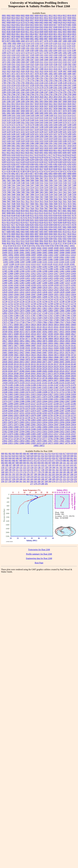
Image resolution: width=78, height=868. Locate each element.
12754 (16, 304)
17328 (56, 315)
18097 (22, 327)
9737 (60, 243)
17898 (56, 322)
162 (57, 470)
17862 (45, 322)
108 (14, 465)
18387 (39, 332)
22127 (33, 404)
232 (68, 477)
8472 (65, 229)
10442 (39, 248)
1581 (9, 69)
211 (3, 477)
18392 (45, 332)
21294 (28, 385)
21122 (33, 383)
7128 (9, 183)
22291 (33, 408)
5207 (60, 127)
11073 (11, 260)
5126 (46, 118)
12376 (28, 269)
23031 (45, 425)
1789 (4, 83)
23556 (11, 436)
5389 (41, 143)
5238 (51, 132)
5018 (37, 104)
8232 (46, 222)
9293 (37, 239)
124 (71, 465)
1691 (13, 76)
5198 (41, 127)
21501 (28, 390)
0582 (4, 29)
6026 (27, 153)
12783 (45, 306)
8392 (41, 227)
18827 (5, 341)
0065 (69, 20)
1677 (32, 74)
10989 (68, 253)
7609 (13, 201)
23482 (16, 434)
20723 (39, 378)
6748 (23, 171)
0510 (18, 27)
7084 (13, 180)
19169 (11, 348)
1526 (37, 64)
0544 (27, 27)
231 (64, 477)
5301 (51, 136)
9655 (18, 243)
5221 (46, 129)
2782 (69, 92)
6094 (55, 153)
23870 (39, 441)
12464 (22, 280)
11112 (28, 264)
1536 (55, 64)
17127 (39, 313)
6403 (27, 167)
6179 (55, 155)
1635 (51, 71)
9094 (23, 236)
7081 (74, 178)
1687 (74, 74)
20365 (11, 371)
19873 (62, 357)
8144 (13, 215)
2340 (13, 92)
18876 (45, 341)
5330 (27, 141)
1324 (55, 55)
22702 (50, 415)
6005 (41, 150)
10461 (11, 250)
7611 (23, 201)
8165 (60, 215)
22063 (62, 401)
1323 (51, 55)
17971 (5, 325)
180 (46, 472)
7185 (60, 185)
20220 (45, 366)
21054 (11, 383)
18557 (39, 334)
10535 (11, 253)
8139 (74, 213)
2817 (27, 97)
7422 (65, 192)
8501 (60, 232)
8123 (37, 213)
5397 (69, 143)
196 (28, 474)
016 (61, 454)
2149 (65, 83)
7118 (4, 183)
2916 (13, 99)
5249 (27, 134)
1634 (46, 71)
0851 (32, 36)
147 (3, 470)
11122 (55, 264)
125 (75, 465)
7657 (27, 204)
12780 (28, 306)
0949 (69, 39)
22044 (45, 401)
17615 (68, 320)
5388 (37, 143)
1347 (60, 57)
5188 (69, 125)
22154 (45, 404)
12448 (11, 278)
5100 (9, 115)
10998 (39, 255)
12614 (67, 287)
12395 (33, 271)
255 (75, 479)
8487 (37, 232)
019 (72, 454)
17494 (11, 320)
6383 (60, 164)
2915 (9, 99)
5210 (74, 127)
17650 (73, 320)
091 (28, 463)
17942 (73, 322)
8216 (23, 222)
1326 (60, 55)
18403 (50, 332)
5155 (69, 120)
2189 (4, 90)
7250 (69, 187)
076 (50, 460)
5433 (41, 148)
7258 (23, 190)
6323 (18, 162)
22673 (28, 415)
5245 (9, 134)
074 (43, 460)
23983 (28, 443)
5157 (4, 122)
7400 (37, 192)
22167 (50, 404)
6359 (27, 164)
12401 (56, 271)
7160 (9, 185)
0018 (74, 15)
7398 (32, 192)
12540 (73, 283)
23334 (56, 429)
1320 (37, 55)
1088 (65, 41)
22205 (11, 406)
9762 (38, 246)
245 (39, 479)
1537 (60, 64)
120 (57, 465)
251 (61, 479)
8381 (9, 227)
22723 (73, 415)
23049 (62, 425)
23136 (73, 427)
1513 (51, 62)
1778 (27, 81)
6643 (69, 169)
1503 (18, 62)
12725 (56, 299)
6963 (65, 176)
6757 (65, 171)
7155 (60, 183)
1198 (27, 50)
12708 (73, 297)
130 (17, 467)
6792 (69, 171)
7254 (13, 190)
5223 (55, 129)
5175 (13, 125)
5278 (60, 134)
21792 (5, 394)
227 (50, 477)
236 (6, 479)
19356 (45, 350)
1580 (4, 69)
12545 (22, 285)
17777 (33, 322)
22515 (73, 411)
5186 (60, 125)
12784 (50, 306)
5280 (69, 134)
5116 (4, 118)
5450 (9, 150)
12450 (22, 278)
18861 (28, 341)
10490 (56, 250)
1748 (55, 76)
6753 (46, 171)
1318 (32, 55)
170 (10, 472)
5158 (9, 122)
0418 (60, 22)
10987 (56, 253)
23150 (5, 429)
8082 (69, 211)
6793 (74, 171)
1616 (55, 69)
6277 (60, 157)
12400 (50, 271)
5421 (9, 148)
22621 (73, 413)
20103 (73, 362)
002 (10, 454)
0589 (18, 29)
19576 (68, 353)
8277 (13, 225)
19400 (73, 350)
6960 (60, 176)
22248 (62, 406)
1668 (69, 71)
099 (57, 463)
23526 (62, 434)
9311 (9, 241)
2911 (65, 97)
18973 (5, 343)
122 (64, 465)
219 (32, 477)
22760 (73, 418)
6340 (60, 162)
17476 (5, 320)
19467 (45, 353)
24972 (42, 445)
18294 (28, 329)
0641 (60, 29)
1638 (60, 71)
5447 (69, 148)
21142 (45, 383)
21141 (39, 383)
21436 (33, 387)
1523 (23, 64)
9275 (18, 239)
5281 (74, 134)
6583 (74, 167)
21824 (45, 394)
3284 (74, 99)
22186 (73, 404)
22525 (11, 413)
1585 (27, 69)
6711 (4, 171)
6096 (65, 153)
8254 (4, 225)
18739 (73, 336)
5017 (32, 104)
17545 (33, 320)
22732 (22, 418)
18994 (11, 343)
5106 (37, 115)
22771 (11, 420)
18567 (45, 334)
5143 (46, 120)
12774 (73, 304)
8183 (46, 218)
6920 (37, 176)
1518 (74, 62)
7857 (13, 208)
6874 (27, 174)
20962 (45, 380)
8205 (46, 220)
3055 (32, 99)
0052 (9, 20)
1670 (4, 74)
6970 (4, 178)
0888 (51, 39)
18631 (5, 336)
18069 (73, 325)
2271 (37, 90)
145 (72, 467)
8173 (9, 218)
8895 (32, 234)
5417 (65, 146)
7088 (27, 180)
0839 (13, 36)
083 (75, 460)
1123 (69, 43)
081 (68, 460)
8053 (41, 211)
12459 (73, 278)
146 (75, 467)
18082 (11, 327)
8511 (69, 232)
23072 (28, 427)
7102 (60, 180)
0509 (13, 27)
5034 (32, 106)
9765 (52, 246)
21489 (11, 390)
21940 (50, 399)
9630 (46, 241)
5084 (18, 113)
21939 (45, 399)
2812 (4, 97)
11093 (5, 262)
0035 (60, 18)
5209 (69, 127)
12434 (56, 276)
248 (50, 479)
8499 (55, 232)
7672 (65, 204)
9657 (23, 243)
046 (17, 458)
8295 (32, 225)
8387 (27, 227)
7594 (27, 199)
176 (32, 472)
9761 (33, 246)
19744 (16, 357)
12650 (50, 294)
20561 (33, 373)
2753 (55, 92)
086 (10, 463)
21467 (56, 387)
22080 (73, 401)
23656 (67, 436)
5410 (32, 146)
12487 (39, 283)
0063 (60, 20)
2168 (74, 85)
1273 (23, 53)
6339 (55, 162)
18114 (45, 327)
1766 (65, 78)
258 (10, 481)
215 (17, 477)
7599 (51, 199)
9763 (43, 246)
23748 (28, 439)
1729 (41, 76)
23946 (5, 443)
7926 (32, 208)
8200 (27, 220)
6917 (23, 176)
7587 (13, 199)
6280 (74, 157)
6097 (69, 153)
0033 (51, 18)
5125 (41, 118)
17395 (22, 318)
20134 (39, 364)
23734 (22, 439)
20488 (39, 371)
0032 (46, 18)
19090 (28, 346)
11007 (56, 255)
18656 (22, 336)
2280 (4, 92)
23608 (50, 436)
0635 (51, 29)
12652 (62, 294)
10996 (28, 255)
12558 (50, 285)
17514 (16, 320)
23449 (56, 432)
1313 (9, 55)
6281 (4, 160)
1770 (9, 81)
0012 (51, 15)
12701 (56, 297)
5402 (18, 146)
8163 (51, 215)
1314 (13, 55)
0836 (4, 36)
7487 (27, 194)
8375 (69, 225)
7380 (9, 192)
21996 (28, 401)
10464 (22, 250)
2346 (41, 92)
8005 (65, 208)
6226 (23, 157)
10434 (11, 248)
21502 (33, 390)
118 (50, 465)
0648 (13, 32)
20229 (56, 366)
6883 (51, 174)
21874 (45, 397)
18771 (28, 339)
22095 (16, 404)
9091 (13, 236)
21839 (73, 394)
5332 (37, 141)
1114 (28, 43)
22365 (50, 408)
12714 (22, 299)
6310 (9, 162)
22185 (67, 404)
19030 (39, 343)
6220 (74, 155)
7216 (41, 187)
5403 (23, 146)
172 (17, 472)
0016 (69, 15)
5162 (27, 122)
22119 (28, 404)
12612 (56, 287)
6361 (37, 164)
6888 (69, 174)
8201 (32, 220)
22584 (56, 413)
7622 (60, 201)
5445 (60, 148)
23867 (33, 441)
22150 (39, 404)
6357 (18, 164)
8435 (13, 229)
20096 (68, 362)
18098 (28, 327)
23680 (73, 436)
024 (14, 456)
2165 (60, 85)
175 (28, 472)
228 (53, 477)
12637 (50, 292)
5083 (13, 113)
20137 (56, 364)
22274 (16, 408)
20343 (62, 369)
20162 (11, 366)
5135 (9, 120)
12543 (16, 285)
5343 (55, 141)
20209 (39, 366)
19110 (45, 346)
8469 (60, 229)
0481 (69, 25)
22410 (73, 408)
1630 (27, 71)
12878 (16, 311)
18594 (56, 334)
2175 (32, 87)
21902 (16, 399)
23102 (56, 427)
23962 (16, 443)
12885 (56, 311)
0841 (23, 36)
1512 (46, 62)
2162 (46, 85)
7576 (65, 197)
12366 (50, 266)
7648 (13, 204)
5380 (9, 143)
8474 (69, 229)
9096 (32, 236)
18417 (56, 332)
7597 (41, 199)
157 (39, 470)
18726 (62, 336)
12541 (5, 285)
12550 (33, 285)
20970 (50, 380)
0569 (60, 27)
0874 (4, 39)
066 (14, 460)
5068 (23, 111)
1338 (23, 57)
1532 (41, 64)
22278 (22, 408)
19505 (50, 353)
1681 (46, 74)
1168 (60, 48)
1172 (4, 50)
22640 (5, 415)
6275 (51, 157)
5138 (23, 120)
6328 (23, 162)
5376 (69, 141)
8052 (37, 211)
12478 (68, 280)
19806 (39, 357)
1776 (18, 81)
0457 (41, 25)
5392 (55, 143)
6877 (32, 174)
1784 (55, 81)
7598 (46, 199)
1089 (69, 41)
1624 (13, 71)
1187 (13, 50)
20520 (56, 371)
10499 (5, 253)
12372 (11, 269)
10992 (11, 255)
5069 (27, 111)
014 (53, 454)
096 (46, 463)
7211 (18, 187)
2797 (60, 94)
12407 (5, 273)
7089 (32, 180)
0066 (74, 20)
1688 (4, 76)
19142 (73, 346)
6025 (23, 153)
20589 (68, 373)
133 (28, 467)
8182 (41, 218)
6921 (41, 176)
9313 (18, 241)
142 (61, 467)
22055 (50, 401)
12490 (45, 283)
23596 (33, 436)
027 (25, 456)
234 (75, 477)
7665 (46, 204)
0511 (23, 27)
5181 (41, 125)
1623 (9, 71)
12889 (73, 311)
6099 (4, 155)
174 (25, 472)
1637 (55, 71)
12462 (16, 280)
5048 (13, 108)
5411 (37, 146)
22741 (33, 418)
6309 (4, 162)
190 (6, 474)
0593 (32, 29)
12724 (50, 299)
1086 (55, 41)
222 (43, 477)
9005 (55, 234)
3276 (37, 99)
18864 (39, 341)
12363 (33, 266)
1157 (9, 48)
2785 (9, 94)
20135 (45, 364)
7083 (9, 180)
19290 (67, 348)
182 (54, 472)
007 (28, 454)
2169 (4, 87)
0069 (13, 22)
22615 (68, 413)
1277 (41, 53)
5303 (60, 136)
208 (72, 474)
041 (75, 456)
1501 (9, 62)
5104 (28, 115)
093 (35, 463)
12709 (5, 299)
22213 (22, 406)
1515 (60, 62)
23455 (68, 432)
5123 (32, 118)
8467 (55, 229)
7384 (18, 192)
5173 (4, 125)
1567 (18, 67)
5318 (46, 139)
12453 (39, 278)
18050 (50, 325)
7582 (74, 197)
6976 (18, 178)
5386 (32, 143)
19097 (33, 346)
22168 (56, 404)
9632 (55, 241)
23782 (50, 439)
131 (21, 467)
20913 (16, 380)
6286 (27, 160)
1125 (4, 46)
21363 (62, 385)
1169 (64, 48)
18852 (22, 341)
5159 (13, 122)
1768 (74, 78)
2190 (9, 90)
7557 (18, 197)
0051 (4, 20)
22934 (45, 422)
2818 (32, 97)
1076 (37, 41)
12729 (73, 299)
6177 (50, 155)
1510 (37, 62)
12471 (33, 280)
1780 (37, 81)
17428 (39, 318)
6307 (69, 160)
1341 (37, 57)
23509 (45, 434)
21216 (62, 383)
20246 (68, 366)
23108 (62, 427)
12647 (33, 294)
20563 (39, 373)
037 (61, 456)
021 (3, 456)
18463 (5, 334)
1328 (69, 55)
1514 (55, 62)
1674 (23, 74)
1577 (65, 67)
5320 (55, 139)
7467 (23, 194)
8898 (41, 234)
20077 (50, 362)
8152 (37, 215)
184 (61, 472)
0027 (23, 18)
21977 (11, 401)
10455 (62, 248)
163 (61, 470)
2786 (13, 94)
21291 (22, 385)
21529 (50, 390)
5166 (46, 122)
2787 (18, 94)
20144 (67, 364)
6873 (23, 174)
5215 (23, 129)
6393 (74, 164)
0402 (32, 22)
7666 (51, 204)
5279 (65, 134)
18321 (56, 329)
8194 (4, 220)
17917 (62, 322)
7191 (13, 187)
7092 (41, 180)
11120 (50, 264)
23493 (33, 434)
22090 (11, 404)
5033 (27, 106)
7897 (23, 208)
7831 (60, 206)
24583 (56, 443)
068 (21, 460)
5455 (27, 150)
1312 (4, 55)
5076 (55, 111)
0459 (51, 25)
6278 (65, 157)
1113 (23, 43)
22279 (28, 408)
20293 (33, 369)
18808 (50, 339)
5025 (65, 104)
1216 (69, 50)
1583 (18, 69)
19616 (33, 355)
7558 (23, 197)
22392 (62, 408)
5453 (23, 150)
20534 (11, 373)
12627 (68, 290)
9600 (37, 241)
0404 (37, 22)
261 (21, 481)
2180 (51, 87)
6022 (9, 153)
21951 (56, 399)
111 (25, 465)
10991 (5, 255)
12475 (50, 280)
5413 (46, 146)
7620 (55, 201)
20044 (16, 362)
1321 (41, 55)
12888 (68, 311)
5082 (9, 113)
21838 (67, 394)
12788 (73, 306)
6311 (13, 162)
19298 (73, 348)
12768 (50, 304)
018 (68, 454)
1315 (18, 55)
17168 (56, 313)
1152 (60, 46)
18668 (28, 336)
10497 (73, 250)
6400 (18, 167)
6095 (60, 153)
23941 (62, 441)
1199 (32, 50)
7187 (69, 185)
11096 (17, 262)
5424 (23, 148)
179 (43, 472)
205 (61, 474)
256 (3, 481)
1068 (23, 41)
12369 (68, 266)
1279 (51, 53)
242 (28, 479)
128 (10, 467)
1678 (37, 74)
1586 (32, 69)
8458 (41, 229)
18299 (33, 329)
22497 (62, 411)
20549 (28, 373)
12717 (33, 299)
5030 (13, 106)
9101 (41, 236)
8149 (27, 215)
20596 (5, 376)
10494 (62, 250)
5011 (4, 104)
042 (3, 458)
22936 (50, 422)
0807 (4, 34)
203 (54, 474)
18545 (28, 334)
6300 (37, 160)
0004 (18, 15)
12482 (16, 283)
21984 (16, 401)
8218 (32, 222)
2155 (18, 85)
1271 (13, 53)
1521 (13, 64)
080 (65, 460)
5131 (65, 118)
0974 (4, 41)
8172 (4, 218)
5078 (65, 111)
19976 (33, 359)
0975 (9, 41)
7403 (41, 192)
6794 (4, 174)
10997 (33, 255)
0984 (13, 41)
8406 (69, 227)
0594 (37, 29)
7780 (37, 206)
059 (65, 458)
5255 (51, 134)
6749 (27, 171)
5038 (51, 106)
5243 (74, 132)
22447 (22, 411)
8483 (23, 232)
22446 (16, 411)
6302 (46, 160)
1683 (55, 74)
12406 (73, 271)
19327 (22, 350)
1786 (65, 81)
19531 (62, 353)
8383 (18, 227)
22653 (16, 415)
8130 (60, 213)
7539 (51, 194)
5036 (41, 106)
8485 (27, 232)
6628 (4, 169)
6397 (13, 167)
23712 (11, 439)
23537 (73, 434)
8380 (4, 227)
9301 (55, 239)
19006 (16, 343)
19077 (16, 346)
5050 (23, 108)
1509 (32, 62)
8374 (65, 225)
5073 (41, 111)
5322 (65, 139)
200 (43, 474)
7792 (46, 206)
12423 (11, 276)
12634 (33, 292)
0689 (46, 32)
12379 (45, 269)
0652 (32, 32)
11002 (45, 255)
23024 (39, 425)
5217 (32, 129)
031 (39, 456)
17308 (39, 315)
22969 (73, 422)
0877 (18, 39)
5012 (9, 104)
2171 (13, 87)
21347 (56, 385)
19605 (22, 355)
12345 (72, 264)
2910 (60, 97)
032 (43, 456)
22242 (50, 406)
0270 (23, 22)
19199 (33, 348)
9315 (23, 241)
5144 (51, 120)
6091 (41, 153)
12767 (45, 304)
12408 (11, 273)
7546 (60, 194)
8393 (46, 227)
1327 (65, 55)
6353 (74, 162)
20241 (62, 366)
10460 (5, 250)
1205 (60, 50)
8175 (18, 218)
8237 (51, 222)
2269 (27, 90)
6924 (55, 176)
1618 (65, 69)
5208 (65, 127)
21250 (67, 383)
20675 (16, 378)
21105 (22, 383)
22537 (16, 413)
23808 (68, 439)
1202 (46, 50)
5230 (13, 132)
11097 (22, 262)
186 (68, 472)
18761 (16, 339)
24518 (45, 443)
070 (28, 460)
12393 (28, 271)
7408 (51, 192)
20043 (11, 362)
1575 (55, 67)
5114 (69, 115)
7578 (69, 197)
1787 (69, 81)
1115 (32, 43)
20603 (16, 376)
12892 (5, 313)
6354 (4, 164)
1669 (74, 71)
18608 (68, 334)
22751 (50, 418)
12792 (16, 308)
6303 (51, 160)
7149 (32, 183)
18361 (11, 332)
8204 (41, 220)
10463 (16, 250)
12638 (56, 292)
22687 (39, 415)
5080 (74, 111)
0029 (32, 18)
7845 (74, 206)
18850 (16, 341)
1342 (41, 57)
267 (43, 481)
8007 (69, 208)
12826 (68, 308)
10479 (39, 250)
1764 (55, 78)
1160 (23, 48)
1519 (4, 64)
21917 (33, 399)
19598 (11, 355)
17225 (5, 315)
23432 (45, 432)
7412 (55, 192)
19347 (39, 350)
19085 (22, 346)
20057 (28, 362)
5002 (37, 101)
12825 (62, 308)
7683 (4, 206)
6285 (23, 160)
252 (65, 479)
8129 (55, 213)
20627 (50, 376)
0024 (13, 18)
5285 (18, 136)
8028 (18, 211)
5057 (51, 108)
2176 (37, 87)
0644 (74, 29)
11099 (34, 262)
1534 (46, 64)
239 (17, 479)
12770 (62, 304)
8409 (4, 229)
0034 (55, 18)
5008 (65, 101)
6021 (4, 153)
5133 (74, 118)
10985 (45, 253)
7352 (65, 190)
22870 (11, 422)
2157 (27, 85)
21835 (62, 394)
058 (61, 458)
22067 (68, 401)
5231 (18, 132)
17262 (11, 315)
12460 (5, 280)
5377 (74, 141)
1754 (9, 78)
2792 (41, 94)
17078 (28, 313)
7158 (74, 183)
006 (25, 454)
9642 (69, 241)
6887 (65, 174)
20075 (45, 362)
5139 (27, 120)
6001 (32, 150)
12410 (22, 273)
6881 (41, 174)
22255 (68, 406)
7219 (46, 187)
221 (39, 477)
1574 (51, 67)
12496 (56, 283)
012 (46, 454)
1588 (41, 69)
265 (35, 481)
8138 (69, 213)
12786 (62, 306)
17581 (50, 320)
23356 (73, 429)
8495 (41, 232)
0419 (65, 22)
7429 (4, 194)
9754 (10, 246)
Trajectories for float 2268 (39, 550)
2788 (23, 94)
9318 (27, 241)
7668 (55, 204)
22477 (39, 411)
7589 (18, 199)
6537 (65, 167)
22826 (50, 420)
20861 (73, 378)
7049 (23, 178)
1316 (23, 55)
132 (25, 467)
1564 (4, 67)
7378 (4, 192)
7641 (74, 201)
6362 (41, 164)
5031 (18, 106)
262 (25, 481)
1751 (69, 76)
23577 (22, 436)
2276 (60, 90)
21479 (68, 387)
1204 (55, 50)
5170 (65, 122)
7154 (55, 183)
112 (28, 465)
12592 (73, 285)
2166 (65, 85)
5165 (41, 122)
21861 (28, 397)
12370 (73, 266)
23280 (33, 429)
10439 (33, 248)
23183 (11, 429)
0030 (37, 18)
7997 (60, 208)
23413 (33, 432)
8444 (23, 229)
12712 (16, 299)
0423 (9, 25)
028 (28, 456)
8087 (4, 213)
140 (54, 467)
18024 (33, 325)
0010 (41, 15)
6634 (32, 169)
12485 (33, 283)
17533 (22, 320)
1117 (41, 43)
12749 (68, 301)
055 (50, 458)
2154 (13, 85)
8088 (9, 213)
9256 (60, 236)
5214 (18, 129)
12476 (56, 280)
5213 (13, 129)
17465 (62, 318)
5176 (18, 125)
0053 (13, 20)
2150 (69, 83)
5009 (69, 101)
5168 (55, 122)
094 (39, 463)
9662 (37, 243)
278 (35, 484)
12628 (73, 290)
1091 (5, 43)
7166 (27, 185)
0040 (69, 18)
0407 (51, 22)
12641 (73, 292)
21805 (16, 394)
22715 (62, 415)
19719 (5, 357)
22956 (62, 422)
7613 (32, 201)
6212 (60, 155)
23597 (39, 436)
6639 (51, 169)
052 (39, 458)
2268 (23, 90)
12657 (16, 297)
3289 (23, 101)
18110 (39, 327)
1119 (50, 43)
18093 (16, 327)
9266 (9, 239)
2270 (32, 90)
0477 (55, 25)
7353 (69, 190)
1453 (69, 60)
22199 (5, 406)
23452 (62, 432)
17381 (11, 318)
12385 (5, 271)
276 (75, 481)
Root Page (39, 563)
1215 (64, 50)
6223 (9, 157)
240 (21, 479)
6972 (9, 178)
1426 (37, 60)
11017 (5, 257)
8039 (23, 211)
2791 (37, 94)
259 (14, 481)
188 (75, 472)
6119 (37, 155)
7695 (9, 206)
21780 (73, 392)
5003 (41, 101)
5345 (60, 141)
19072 (11, 346)
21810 (22, 394)
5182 (46, 125)
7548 (69, 194)
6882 (46, 174)
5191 (9, 127)
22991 (33, 425)
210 (75, 474)
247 (46, 479)
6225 (18, 157)
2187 (69, 87)
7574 (60, 197)
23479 (11, 434)
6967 (69, 176)
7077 (55, 178)
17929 (68, 322)
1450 (55, 60)
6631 (18, 169)
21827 (50, 394)
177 (35, 472)
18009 (16, 325)
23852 (16, 441)
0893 (60, 39)
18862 (33, 341)
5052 (32, 108)
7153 (51, 183)
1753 (4, 78)
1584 (23, 69)
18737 (68, 336)
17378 (5, 318)
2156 (23, 85)
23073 (33, 427)
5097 (74, 113)
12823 (50, 308)
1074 (27, 41)
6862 (13, 174)
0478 (60, 25)
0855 (51, 36)
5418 (69, 146)
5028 (4, 106)
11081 (28, 260)
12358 (11, 266)
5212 (9, 129)
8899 (46, 234)
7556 (13, 197)
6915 (13, 176)
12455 (50, 278)
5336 (51, 141)
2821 (46, 97)
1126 (9, 46)
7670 (60, 204)
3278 (46, 99)
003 (14, 454)
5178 (27, 125)
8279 (18, 225)
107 (10, 465)
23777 (45, 439)
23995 (33, 443)
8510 (65, 232)
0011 (46, 15)
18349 (5, 332)
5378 (4, 143)
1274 (27, 53)
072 (35, 460)
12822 (45, 308)
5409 (27, 146)
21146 (50, 383)
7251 (74, 187)
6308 (74, 160)
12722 (39, 299)
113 (32, 465)
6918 (27, 176)
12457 (62, 278)
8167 (69, 215)
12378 (39, 269)
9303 (65, 239)
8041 (27, 211)
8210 (69, 220)
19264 (56, 348)
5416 (60, 146)
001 (6, 454)
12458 (68, 278)
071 (32, 460)
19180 (22, 348)
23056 (5, 427)
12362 (28, 266)
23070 (22, 427)
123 (68, 465)
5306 (74, 136)
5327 (13, 141)
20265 (5, 369)
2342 (23, 92)
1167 (55, 48)
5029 (9, 106)
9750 (74, 243)
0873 (74, 36)
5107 (42, 115)
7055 (27, 178)
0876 (13, 39)
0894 (65, 39)
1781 (41, 81)
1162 (32, 48)
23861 (28, 441)
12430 (39, 276)
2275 (55, 90)
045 (14, 458)
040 (72, 456)
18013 (22, 325)
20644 (73, 376)
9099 (37, 236)
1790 (9, 83)
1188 (18, 50)
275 (72, 481)
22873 (16, 422)
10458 (73, 248)
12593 (5, 287)
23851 (11, 441)
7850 (9, 208)
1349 (69, 57)
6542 (69, 167)
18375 (28, 332)
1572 (41, 67)
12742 (39, 301)
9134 (51, 236)
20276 (22, 369)
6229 (37, 157)
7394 (27, 192)
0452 (18, 25)
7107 (69, 180)
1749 (60, 76)
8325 (41, 225)
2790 (32, 94)
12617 (11, 290)
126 (3, 467)
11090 (61, 260)
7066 (37, 178)
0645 (4, 32)
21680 (39, 392)
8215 (18, 222)
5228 (4, 132)
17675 (5, 322)
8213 (9, 222)
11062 (61, 257)
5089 (41, 113)
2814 (13, 97)
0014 (60, 15)
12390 (22, 271)
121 (60, 465)
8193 (74, 218)
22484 (45, 411)
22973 (16, 425)
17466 (68, 318)
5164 (37, 122)
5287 (23, 136)
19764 (33, 357)
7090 (37, 180)
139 (50, 467)
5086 (27, 113)
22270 (11, 408)
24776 (68, 443)
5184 (55, 125)
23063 (11, 427)
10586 (16, 253)
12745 (50, 301)
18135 (50, 327)
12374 (22, 269)
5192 (13, 127)
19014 (22, 343)
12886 (62, 311)
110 (21, 465)
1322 (46, 55)
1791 (13, 83)
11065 (73, 257)
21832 (56, 394)
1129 (23, 46)
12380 (50, 269)
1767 (69, 78)
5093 (60, 113)
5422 (13, 148)
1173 (9, 50)
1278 (46, 53)
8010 (4, 211)
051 (35, 458)
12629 (5, 292)
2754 (60, 92)
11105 (67, 262)
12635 (39, 292)
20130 (28, 364)
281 (46, 484)
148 (6, 470)
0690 (51, 32)
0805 (74, 32)
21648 (5, 392)
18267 (16, 329)
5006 (55, 101)
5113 (65, 115)
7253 (9, 190)
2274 (51, 90)
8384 (23, 227)
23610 (56, 436)
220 (35, 477)
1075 (32, 41)
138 (46, 467)
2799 (69, 94)
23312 (50, 429)
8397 (60, 227)
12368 (62, 266)
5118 (9, 118)
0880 (27, 39)
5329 (23, 141)
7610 (18, 201)
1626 (23, 71)
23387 (16, 432)
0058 (37, 20)
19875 (68, 357)
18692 (39, 336)
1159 (18, 48)
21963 (68, 399)
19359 (50, 350)
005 (21, 454)
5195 (27, 127)
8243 (55, 222)
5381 (13, 143)
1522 (18, 64)
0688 (41, 32)
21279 (5, 385)
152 (21, 470)
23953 (11, 443)
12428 (28, 276)
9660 (32, 243)
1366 (27, 60)
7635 (69, 201)
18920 (62, 341)
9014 (60, 234)
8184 (51, 218)
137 (43, 467)
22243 (56, 406)
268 (46, 481)
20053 (22, 362)
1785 (60, 81)
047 (21, 458)
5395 (60, 143)
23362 (5, 432)
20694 (22, 378)
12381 (56, 269)
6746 (13, 171)
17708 (11, 322)
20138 (62, 364)
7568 (46, 197)
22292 (39, 408)
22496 (56, 411)
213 (10, 477)
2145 (46, 83)
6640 (55, 169)
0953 (74, 39)
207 (68, 474)
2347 (46, 92)
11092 (73, 260)
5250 (32, 134)
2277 (65, 90)
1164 (41, 48)
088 (17, 463)
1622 (4, 71)
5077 (60, 111)
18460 (73, 332)
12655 (5, 297)
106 (7, 465)
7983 (55, 208)
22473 (28, 411)
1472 (74, 60)
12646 (28, 294)
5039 (55, 106)
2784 (4, 94)
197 (32, 474)
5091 (51, 113)
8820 (18, 234)
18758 (11, 339)
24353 (39, 443)
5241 (65, 132)
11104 (61, 262)
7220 (51, 187)
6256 (46, 157)
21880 (56, 397)
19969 (22, 359)
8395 (55, 227)
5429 (37, 148)
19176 (16, 348)
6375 (46, 164)
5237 (46, 132)
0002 (9, 15)
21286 (16, 385)
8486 (32, 232)
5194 (23, 127)
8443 (18, 229)
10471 (33, 250)
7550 (74, 194)
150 (14, 470)
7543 (55, 194)
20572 (45, 373)
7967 (46, 208)
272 (61, 481)
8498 (51, 232)
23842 (5, 441)
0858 (65, 36)
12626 (62, 290)
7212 (23, 187)
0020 (9, 18)
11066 (5, 260)
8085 (74, 211)
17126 (33, 313)
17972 (11, 325)
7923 (27, 208)
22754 (56, 418)
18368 (16, 332)
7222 (60, 187)
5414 (51, 146)
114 (35, 465)
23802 (62, 439)
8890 (27, 234)
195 (25, 474)
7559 (27, 197)
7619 (51, 201)
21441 (39, 387)
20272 (16, 369)
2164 (55, 85)
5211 (4, 129)
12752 (11, 304)
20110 (16, 364)
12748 (62, 301)
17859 (39, 322)
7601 (60, 199)
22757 (68, 418)
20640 (68, 376)
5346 (65, 141)
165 (68, 470)
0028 (27, 18)
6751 (37, 171)
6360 (32, 164)
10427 (67, 246)
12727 (62, 299)
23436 (50, 432)
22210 (16, 406)
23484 (22, 434)
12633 (28, 292)
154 (28, 470)
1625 (18, 71)
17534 (28, 320)
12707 (68, 297)
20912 (11, 380)
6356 (13, 164)
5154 (65, 120)
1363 (13, 60)
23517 (56, 434)
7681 (74, 204)
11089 (56, 260)
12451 (28, 278)
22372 (56, 408)
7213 (27, 187)
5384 (23, 143)
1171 (73, 48)
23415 (39, 432)
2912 (69, 97)
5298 (37, 136)
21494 (16, 390)
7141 (27, 183)
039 (68, 456)
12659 (28, 297)
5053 (37, 108)
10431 (72, 246)
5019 (41, 104)
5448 (74, 148)
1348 (65, 57)
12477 (62, 280)
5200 (51, 127)
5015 (23, 104)
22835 (62, 420)
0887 (46, 39)
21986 (22, 401)
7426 (74, 192)
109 (18, 465)
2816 (23, 97)
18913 (56, 341)
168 (3, 472)
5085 (23, 113)
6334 (32, 162)
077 (54, 460)
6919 (32, 176)
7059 (32, 178)
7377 (74, 190)
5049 (18, 108)
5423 (18, 148)
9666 (41, 243)
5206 (55, 127)
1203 (50, 50)
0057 (32, 20)
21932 (39, 399)
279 (39, 484)
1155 (73, 46)
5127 (51, 118)
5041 (65, 106)
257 (6, 481)
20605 (22, 376)
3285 (4, 101)
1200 (36, 50)
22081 (5, 404)
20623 (45, 376)
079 (61, 460)
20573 (50, 373)
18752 (5, 339)
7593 (23, 199)
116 (43, 465)
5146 (60, 120)
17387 (16, 318)
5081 (4, 113)
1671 (9, 74)
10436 (22, 248)
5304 (65, 136)
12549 (28, 285)
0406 (46, 22)
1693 (23, 76)
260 (17, 481)
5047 (9, 108)
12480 (5, 283)
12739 (28, 301)
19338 (28, 350)
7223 (65, 187)
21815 (33, 394)
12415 (45, 273)
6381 (51, 164)
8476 (74, 229)
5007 (60, 101)
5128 (55, 118)
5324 (74, 139)
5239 (55, 132)
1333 (74, 55)
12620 (28, 290)
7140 (23, 183)
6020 (74, 150)
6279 (69, 157)
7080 (69, 178)
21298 (33, 385)
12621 (33, 290)
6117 (32, 155)
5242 (69, 132)
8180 (37, 218)
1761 (41, 78)
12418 (62, 273)
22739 (28, 418)
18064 (62, 325)
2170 (9, 87)
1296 (74, 53)
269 (50, 481)
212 (6, 477)
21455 (45, 387)
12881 (33, 311)
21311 (45, 385)
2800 (74, 94)
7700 (23, 206)
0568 (55, 27)
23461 (73, 432)
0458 (46, 25)
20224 (50, 366)
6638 (46, 169)
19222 (50, 348)
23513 (50, 434)
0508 (9, 27)
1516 (65, 62)
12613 (62, 287)
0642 (65, 29)
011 (43, 454)
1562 (69, 64)
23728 (16, 439)
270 (54, 481)
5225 (65, 129)
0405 (41, 22)
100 (61, 463)
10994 (16, 255)
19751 (28, 357)
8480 (9, 232)
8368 (51, 225)
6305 (60, 160)
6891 (4, 176)
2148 (60, 83)
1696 (37, 76)
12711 (10, 299)
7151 (41, 183)
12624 (50, 290)
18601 (62, 334)
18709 (50, 336)
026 (21, 456)
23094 (45, 427)
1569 (27, 67)
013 (50, 454)
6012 (60, 150)
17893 (50, 322)
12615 (73, 287)
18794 (39, 339)
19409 (11, 353)
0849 (27, 36)
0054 (18, 20)
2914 (4, 99)
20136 (50, 364)
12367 (56, 266)
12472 (39, 280)
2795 (51, 94)
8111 (23, 213)
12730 (5, 301)
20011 (68, 359)
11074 (16, 260)
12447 (5, 278)
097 (50, 463)
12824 (56, 308)
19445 (39, 353)
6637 (41, 169)
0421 (74, 22)
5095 (69, 113)
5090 (46, 113)
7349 (60, 190)
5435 (51, 148)
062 (75, 458)
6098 (74, 153)
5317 (41, 139)
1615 (51, 69)
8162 (46, 215)
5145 (55, 120)
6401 (23, 167)
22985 (28, 425)
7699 (18, 206)
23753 (39, 439)
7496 (32, 194)
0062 (55, 20)
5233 (27, 132)
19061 (56, 343)
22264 (5, 408)
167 (75, 470)
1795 (23, 83)
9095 (27, 236)
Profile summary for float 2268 (39, 554)
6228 (32, 157)
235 (3, 479)
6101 (9, 155)
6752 (41, 171)
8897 (37, 234)
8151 (32, 215)
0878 (23, 39)
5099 (4, 115)
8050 (32, 211)
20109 (11, 364)
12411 (28, 273)
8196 (9, 220)
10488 (50, 250)
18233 (5, 329)
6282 (9, 160)
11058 (56, 257)
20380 (22, 371)
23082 (39, 427)
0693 (65, 32)
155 (32, 470)
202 (50, 474)
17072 (22, 313)
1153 (64, 46)
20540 (16, 373)
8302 (37, 225)
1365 (23, 60)
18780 (33, 339)
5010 (74, 101)
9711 (51, 243)
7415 (60, 192)
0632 (46, 29)
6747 (18, 171)
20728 (45, 378)
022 (6, 456)
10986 (50, 253)
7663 (41, 204)
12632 (22, 292)
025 (17, 456)
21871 (39, 397)
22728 (16, 418)
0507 (4, 27)
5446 (65, 148)
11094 (11, 262)
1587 (37, 69)
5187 (65, 125)
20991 (68, 380)
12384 (73, 269)
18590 (50, 334)
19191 (28, 348)
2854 (55, 97)
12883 (45, 311)
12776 (11, 306)
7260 (27, 190)
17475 (73, 318)
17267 (22, 315)
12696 (45, 297)
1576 (60, 67)
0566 (46, 27)
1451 (60, 60)
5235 (37, 132)
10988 (62, 253)
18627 (73, 334)
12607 (28, 287)
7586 (9, 199)
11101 (45, 262)
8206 (51, 220)
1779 (32, 81)
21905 (22, 399)
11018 (11, 257)
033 (46, 456)
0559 (32, 27)
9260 (69, 236)
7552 (4, 197)
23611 (62, 436)
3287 (13, 101)
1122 (64, 43)
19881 (5, 359)
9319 (32, 241)
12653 (68, 294)
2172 (18, 87)
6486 (51, 167)
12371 (5, 269)
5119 (13, 118)
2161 (41, 85)
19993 (45, 359)
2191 (13, 90)
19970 (28, 359)
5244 (4, 134)
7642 (4, 204)
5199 (46, 127)
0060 (46, 20)
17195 (73, 313)
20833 (62, 378)
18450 (68, 332)
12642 (5, 294)
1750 (65, 76)
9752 (5, 246)
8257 (9, 225)
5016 (27, 104)
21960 (62, 399)
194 (21, 474)
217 (24, 477)
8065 (46, 211)
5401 (13, 146)
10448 (50, 248)
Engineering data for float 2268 (39, 558)
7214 (32, 187)
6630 (13, 169)
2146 (51, 83)
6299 (32, 160)
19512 (56, 353)
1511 (41, 62)
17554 (45, 320)
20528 (73, 371)
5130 (60, 118)
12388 (16, 271)
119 (53, 465)
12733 (11, 301)
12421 (5, 276)
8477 (4, 232)
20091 (62, 362)
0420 (69, 22)
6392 (69, 164)
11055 (45, 257)
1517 (69, 62)
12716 (28, 299)
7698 (13, 206)
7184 (55, 185)
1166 (50, 48)
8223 (37, 222)
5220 (41, 129)
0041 (74, 18)
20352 (68, 369)
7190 (9, 187)
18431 (62, 332)
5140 (32, 120)
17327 (50, 315)
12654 (73, 294)
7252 (4, 190)
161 (54, 470)
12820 (33, 308)
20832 (56, 378)
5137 (18, 120)
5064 (4, 111)
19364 (56, 350)
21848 (16, 397)
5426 (32, 148)
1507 (27, 62)
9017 (65, 234)
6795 (9, 174)
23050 (68, 425)
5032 (23, 106)
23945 (73, 441)
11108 (11, 264)
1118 (46, 43)
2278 (69, 90)
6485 (46, 167)
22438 (5, 411)
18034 (45, 325)
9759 (29, 246)
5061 (65, 108)
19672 (56, 355)
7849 (4, 208)
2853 (51, 97)
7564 (37, 197)
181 (50, 472)
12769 (56, 304)
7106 (65, 180)
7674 (69, 204)
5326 (9, 141)
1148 (41, 46)
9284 (23, 239)
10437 (28, 248)
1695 (32, 76)
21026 (5, 383)
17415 (28, 318)
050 (32, 458)
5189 (74, 125)
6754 (51, 171)
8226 (41, 222)
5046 (4, 108)
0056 (27, 20)
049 (28, 458)
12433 (50, 276)
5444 (55, 148)
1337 (18, 57)
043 (6, 458)
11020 (22, 257)
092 (32, 463)
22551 (22, 413)
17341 (68, 315)
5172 (74, 122)
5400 (9, 146)
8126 (46, 213)
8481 (13, 232)
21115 (28, 383)
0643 (69, 29)
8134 (65, 213)
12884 (50, 311)
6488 (55, 167)
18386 (33, 332)
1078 (46, 41)
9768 (61, 246)
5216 (27, 129)
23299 (45, 429)
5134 (4, 120)
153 (25, 470)
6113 (23, 155)
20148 (73, 364)
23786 (56, 439)
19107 (39, 346)
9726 (55, 243)
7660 (32, 204)
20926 (28, 380)
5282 (4, 136)
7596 (37, 199)
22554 (28, 413)
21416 (16, 387)
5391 (51, 143)
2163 (51, 85)
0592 (27, 29)
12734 (16, 301)
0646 (9, 32)
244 (35, 479)
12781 (33, 306)
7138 (13, 183)
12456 (56, 278)
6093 (51, 153)
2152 (4, 85)
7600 (55, 199)
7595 (32, 199)
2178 (41, 87)
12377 (33, 269)
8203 (37, 220)
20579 (56, 373)
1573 (46, 67)
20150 (5, 366)
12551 (39, 285)
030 (35, 456)
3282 (65, 99)
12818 (22, 308)
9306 (4, 241)
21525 (45, 390)
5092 (55, 113)
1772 (13, 81)
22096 (22, 404)
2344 (32, 92)
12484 (28, 283)
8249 (65, 222)
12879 (22, 311)
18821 (68, 339)
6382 (55, 164)
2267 (18, 90)
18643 (11, 336)
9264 (74, 236)
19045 (45, 343)
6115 (27, 155)
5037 (46, 106)
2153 (9, 85)
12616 (5, 290)
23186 (16, 429)
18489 (16, 334)
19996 (50, 359)
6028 (37, 153)
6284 (18, 160)
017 (64, 454)
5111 (55, 115)
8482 (18, 232)
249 (54, 479)
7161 (13, 185)
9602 (41, 241)
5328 (18, 141)
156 (35, 470)
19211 (39, 348)
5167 (51, 122)
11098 (28, 262)
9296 (46, 239)
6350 (65, 162)
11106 (73, 262)
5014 (18, 104)
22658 (22, 415)
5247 (18, 134)
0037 (65, 18)
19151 (5, 348)
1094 (19, 43)
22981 (22, 425)
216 (21, 477)
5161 (23, 122)
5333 (41, 141)
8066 (51, 211)
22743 (39, 418)
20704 (33, 378)
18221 (73, 327)
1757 (23, 78)
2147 (55, 83)
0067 (4, 22)
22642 (11, 415)
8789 (4, 234)
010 (39, 454)
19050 (50, 343)
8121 (32, 213)
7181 (41, 185)
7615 (41, 201)
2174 (27, 87)
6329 (27, 162)
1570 (32, 67)
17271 (28, 315)
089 (21, 463)
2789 (27, 94)
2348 (51, 92)
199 (39, 474)
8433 (9, 229)
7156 (65, 183)
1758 (27, 78)
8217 (27, 222)
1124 (73, 43)
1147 (37, 46)
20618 (28, 376)
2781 (65, 92)
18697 (45, 336)
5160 (18, 122)
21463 (50, 387)
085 (6, 463)
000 (3, 454)
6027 (32, 153)
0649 (18, 32)
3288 (18, 101)
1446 (41, 60)
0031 (41, 18)
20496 (50, 371)
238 (14, 479)
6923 (51, 176)
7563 (32, 197)
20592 (73, 373)
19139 (67, 346)
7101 (55, 180)
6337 (46, 162)
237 (10, 479)
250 (57, 479)
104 (75, 463)
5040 (60, 106)
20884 (5, 380)
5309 (13, 139)
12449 (16, 278)
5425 (27, 148)
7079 (65, 178)
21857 (22, 397)
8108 (18, 213)
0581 (74, 27)
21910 (28, 399)
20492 (45, 371)
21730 (50, 392)
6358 (23, 164)
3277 (41, 99)
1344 (46, 57)
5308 (9, 139)
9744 (65, 243)
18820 (62, 339)
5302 (55, 136)
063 (3, 460)
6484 (41, 167)
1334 (4, 57)
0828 (41, 34)
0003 (13, 15)
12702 (62, 297)
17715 (16, 322)
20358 (5, 371)
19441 (28, 353)
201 (46, 474)
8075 (60, 211)
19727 (11, 357)
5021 (51, 104)
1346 (55, 57)
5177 (23, 125)
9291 (32, 239)
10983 (33, 253)
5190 (4, 127)
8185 (55, 218)
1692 (18, 76)
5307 (4, 139)
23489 (28, 434)
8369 (55, 225)
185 (65, 472)
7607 (9, 201)
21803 (11, 394)
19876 (73, 357)
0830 (51, 34)
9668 (46, 243)
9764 (47, 246)
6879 (37, 174)
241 (25, 479)
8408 (74, 227)
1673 (18, 74)
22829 (56, 420)
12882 (39, 311)
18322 (62, 329)
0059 (41, 20)
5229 (9, 132)
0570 (65, 27)
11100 (39, 262)
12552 (45, 285)
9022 (74, 234)
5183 (51, 125)
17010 (11, 313)
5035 (37, 106)
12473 (45, 280)
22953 (56, 422)
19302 (5, 350)
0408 (55, 22)
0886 (41, 39)
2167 (69, 85)
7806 (51, 206)
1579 (74, 67)
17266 (16, 315)
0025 (18, 18)
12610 (45, 287)
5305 (69, 136)
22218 (28, 406)
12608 (33, 287)
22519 (5, 413)
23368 (11, 432)
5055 (41, 108)
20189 (33, 366)
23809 (73, 439)
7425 (69, 192)
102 (68, 463)
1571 (37, 67)
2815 (18, 97)
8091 (13, 213)
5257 (55, 134)
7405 (46, 192)
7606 (4, 201)
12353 (5, 266)
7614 (37, 201)
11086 (50, 260)
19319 (16, 350)
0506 (74, 25)
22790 (28, 420)
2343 (27, 92)
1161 (27, 48)
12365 (45, 266)
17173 (62, 313)
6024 (18, 153)
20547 (22, 373)
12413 (39, 273)
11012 (67, 255)
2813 (9, 97)
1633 (41, 71)
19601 (16, 355)
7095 (46, 180)
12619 (22, 290)
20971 (56, 380)
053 (43, 458)
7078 (60, 178)
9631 (51, 241)
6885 (60, 174)
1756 (18, 78)
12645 (22, 294)
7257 (18, 190)
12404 (68, 271)
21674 (28, 392)
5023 (55, 104)
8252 (69, 222)
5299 (41, 136)
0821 (18, 34)
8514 (74, 232)
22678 (33, 415)
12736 (22, 301)
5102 (18, 115)
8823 (23, 234)
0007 (32, 15)
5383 (18, 143)
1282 (65, 53)
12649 (45, 294)
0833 (65, 34)
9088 (9, 236)
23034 (50, 425)
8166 (65, 215)
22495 (50, 411)
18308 (45, 329)
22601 (62, 413)
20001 (56, 359)
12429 (33, 276)
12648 (39, 294)
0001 (4, 15)
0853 (41, 36)
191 (10, 474)
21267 (73, 383)
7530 (46, 194)
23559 (16, 436)
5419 (74, 146)
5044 (69, 106)
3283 (69, 99)
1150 (50, 46)
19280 (62, 348)
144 (68, 467)
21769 (68, 392)
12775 (5, 306)
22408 (68, 408)
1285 (69, 53)
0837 (9, 36)
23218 (28, 429)
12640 (68, 292)
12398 (45, 271)
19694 (62, 355)
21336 (50, 385)
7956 (41, 208)
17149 (45, 313)
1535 (51, 64)
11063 (67, 257)
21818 (39, 394)
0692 (60, 32)
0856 (55, 36)
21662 (11, 392)
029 (32, 456)
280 (43, 484)
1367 (32, 60)
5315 (32, 139)
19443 (33, 353)
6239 (41, 157)
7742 (32, 206)
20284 (28, 369)
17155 (50, 313)
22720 (68, 415)
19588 (5, 355)
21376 (67, 385)
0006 (27, 15)
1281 (60, 53)
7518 (41, 194)
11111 (22, 264)
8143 (9, 215)
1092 (9, 43)
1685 (65, 74)
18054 (56, 325)
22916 (33, 422)
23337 (62, 429)
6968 (74, 176)
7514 (37, 194)
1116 (37, 43)
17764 (28, 322)
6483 (37, 167)
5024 (60, 104)
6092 (46, 153)
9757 (19, 246)
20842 (68, 378)
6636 (37, 169)
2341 (18, 92)
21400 (11, 387)
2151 (74, 83)
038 (65, 456)
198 (35, 474)
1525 (32, 64)
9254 (55, 236)
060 (68, 458)
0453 (23, 25)
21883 (62, 397)
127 (6, 467)
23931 (56, 441)
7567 (41, 197)
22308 (45, 408)
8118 (27, 213)
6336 (41, 162)
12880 (28, 311)
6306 (65, 160)
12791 (11, 308)
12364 (39, 266)
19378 (62, 350)
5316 (37, 139)
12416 (50, 273)
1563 (74, 64)
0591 (23, 29)
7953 (37, 208)
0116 (18, 22)
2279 (74, 90)
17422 (33, 318)
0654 (37, 32)
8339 (46, 225)
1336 (13, 57)
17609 (62, 320)
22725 (11, 418)
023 (10, 456)
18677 (33, 336)
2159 (37, 85)
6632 (23, 169)
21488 (5, 390)
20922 (22, 380)
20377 (16, 371)
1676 (27, 74)
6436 (32, 167)
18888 (50, 341)
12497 (62, 283)
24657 (62, 443)
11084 (39, 260)
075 (46, 460)
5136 (13, 120)
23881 (45, 441)
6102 (13, 155)
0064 (65, 20)
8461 (46, 229)
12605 (16, 287)
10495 (68, 250)
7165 (23, 185)
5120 (18, 118)
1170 (69, 48)
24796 (73, 443)
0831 (55, 34)
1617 (60, 69)
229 (57, 477)
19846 (56, 357)
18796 (45, 339)
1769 (4, 81)
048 (25, 458)
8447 (27, 229)
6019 (69, 150)
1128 (18, 46)
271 (57, 481)
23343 (68, 429)
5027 (74, 104)
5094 (65, 113)
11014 (73, 255)
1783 (51, 81)
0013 (55, 15)
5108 (46, 115)
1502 (13, 62)
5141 (37, 120)
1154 (69, 46)
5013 (13, 104)
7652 (23, 204)
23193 (22, 429)
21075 (16, 383)
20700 (28, 378)
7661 (37, 204)
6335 (37, 162)
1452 (65, 60)
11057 (50, 257)
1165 (46, 48)
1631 (32, 71)
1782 (46, 81)
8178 (27, 218)
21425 (22, 387)
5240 (60, 132)
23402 (28, 432)
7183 (51, 185)
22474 (33, 411)
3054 (27, 99)
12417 (56, 273)
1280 (55, 53)
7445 (9, 194)
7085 (18, 180)
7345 (55, 190)
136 (39, 467)
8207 (55, 220)
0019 (4, 18)
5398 (74, 143)
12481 (11, 283)
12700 (50, 297)
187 (72, 472)
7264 (46, 190)
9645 (74, 241)
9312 (13, 241)
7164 (18, 185)
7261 (32, 190)
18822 (73, 339)
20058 (33, 362)
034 (50, 456)
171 (14, 472)
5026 (69, 104)
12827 (73, 308)
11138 (66, 264)
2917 (18, 99)
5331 (32, 141)
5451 (13, 150)
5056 (46, 108)
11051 (28, 257)
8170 (74, 215)
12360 (16, 266)
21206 (56, 383)
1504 (23, 62)
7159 (4, 185)
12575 (68, 285)
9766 (57, 246)
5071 (32, 111)
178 (39, 472)
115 (39, 465)
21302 (39, 385)
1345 (51, 57)
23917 (50, 441)
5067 (18, 111)
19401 (5, 353)
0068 (9, 22)
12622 (39, 290)
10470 (28, 250)
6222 (4, 157)
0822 (23, 34)
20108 (5, 364)
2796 (55, 94)
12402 (62, 271)
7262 (37, 190)
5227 (74, 129)
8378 (74, 225)
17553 (39, 320)
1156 (4, 48)
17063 (16, 313)
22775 (16, 420)
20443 (28, 371)
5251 (37, 134)
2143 (37, 83)
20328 (39, 369)
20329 (45, 369)
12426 (22, 276)
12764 (39, 304)
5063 (74, 108)
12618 (16, 290)
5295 (32, 136)
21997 (33, 401)
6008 (46, 150)
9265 (4, 239)
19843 (50, 357)
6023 (13, 153)
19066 (73, 343)
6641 (60, 169)
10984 (39, 253)
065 (10, 460)
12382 (62, 269)
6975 (13, 178)
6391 (65, 164)
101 (65, 463)
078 (57, 460)
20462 (33, 371)
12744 (45, 301)
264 (32, 481)
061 (72, 458)
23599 (45, 436)
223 (46, 477)
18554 (33, 334)
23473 (5, 434)
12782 (39, 306)
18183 (67, 327)
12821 (39, 308)
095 (43, 463)
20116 (22, 364)
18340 (73, 329)
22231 (39, 406)
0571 (69, 27)
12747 (56, 301)
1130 (27, 46)
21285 (11, 385)
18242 (11, 329)
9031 (4, 236)
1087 (60, 41)
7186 (65, 185)
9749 (69, 243)
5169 (60, 122)
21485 (73, 387)
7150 (37, 183)
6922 (46, 176)
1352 (9, 60)
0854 (46, 36)
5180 (37, 125)
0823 (27, 34)
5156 (74, 120)
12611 (50, 287)
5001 (32, 101)
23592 (28, 436)
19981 (39, 359)
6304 (55, 160)
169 (6, 472)
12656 (11, 297)
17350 (73, 315)
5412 (41, 146)
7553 (9, 197)
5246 (13, 134)
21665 (16, 392)
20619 (33, 376)
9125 (46, 236)
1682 (51, 74)
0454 (27, 25)
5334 (46, 141)
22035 (39, 401)
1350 (74, 57)
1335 (9, 57)
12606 (22, 287)
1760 (37, 78)
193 (17, 474)
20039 (73, 359)
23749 (33, 439)
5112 (60, 115)
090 (25, 463)
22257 (73, 406)
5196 (32, 127)
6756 (60, 171)
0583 (9, 29)
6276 (55, 157)
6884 (55, 174)
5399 (4, 146)
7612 (27, 201)
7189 (4, 187)
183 (57, 472)
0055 (23, 20)
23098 (50, 427)
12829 (11, 311)
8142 (4, 215)
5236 (41, 132)
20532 (5, 373)
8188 (60, 218)
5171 (69, 122)
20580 (62, 373)
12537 (68, 283)
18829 (11, 341)
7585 (4, 199)
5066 (13, 111)
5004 (46, 101)
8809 (13, 234)
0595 (41, 29)
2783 (74, 92)
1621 (74, 69)
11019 (16, 257)
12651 (56, 294)
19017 (28, 343)
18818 (56, 339)
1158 (14, 48)
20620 (39, 376)
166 (72, 470)
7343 (51, 190)
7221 (55, 187)
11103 (56, 262)
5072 (37, 111)
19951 (16, 359)
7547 (65, 194)
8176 (23, 218)
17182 (68, 313)
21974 (5, 401)
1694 (27, 76)
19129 (62, 346)
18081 (5, 327)
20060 (39, 362)
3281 (60, 99)
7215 (37, 187)
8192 (69, 218)
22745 (45, 418)
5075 (51, 111)
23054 (73, 425)
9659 (27, 243)
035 (54, 456)
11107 (6, 264)
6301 (41, 160)
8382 (13, 227)
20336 (56, 369)
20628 (56, 376)
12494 (50, 283)
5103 (23, 115)
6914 (9, 176)
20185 (28, 366)
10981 (22, 253)
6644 (74, 169)
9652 (13, 243)
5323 (69, 139)
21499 (22, 390)
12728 (67, 299)
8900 (51, 234)
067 (17, 460)
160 (50, 470)
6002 (37, 150)
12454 (45, 278)
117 (46, 465)
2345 (37, 92)
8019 (9, 211)
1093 (14, 43)
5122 (27, 118)
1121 (60, 43)
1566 (13, 67)
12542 (11, 285)
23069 (16, 427)
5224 (60, 129)
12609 (39, 287)
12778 (16, 306)
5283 (9, 136)
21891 (5, 399)
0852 (37, 36)
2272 (41, 90)
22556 (39, 413)
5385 (27, 143)
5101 (13, 115)
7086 (23, 180)
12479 (73, 280)
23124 (68, 427)
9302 (60, 239)
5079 (69, 111)
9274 (13, 239)
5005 (51, 101)
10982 (28, 253)
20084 (56, 362)
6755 (55, 171)
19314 (11, 350)
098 (54, 463)
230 (61, 477)
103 (72, 463)
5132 (69, 118)
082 (72, 460)
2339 (9, 92)
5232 (23, 132)
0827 (37, 34)
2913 (74, 97)
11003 (51, 255)
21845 (11, 397)
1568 (23, 67)
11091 (67, 260)
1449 (51, 60)
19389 (68, 350)
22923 (39, 422)
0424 (13, 25)
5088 (37, 113)
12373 (16, 269)
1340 (32, 57)
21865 (33, 397)
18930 (68, 341)
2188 (74, 87)
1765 (60, 78)
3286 (9, 101)
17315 (45, 315)
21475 (62, 387)
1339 (27, 57)
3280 (55, 99)
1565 (9, 67)
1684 (60, 74)
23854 (22, 441)
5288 (27, 136)
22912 (28, 422)
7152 (46, 183)
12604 (11, 287)
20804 (50, 378)
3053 (23, 99)
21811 (28, 394)
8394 (51, 227)
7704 (27, 206)
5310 (18, 139)
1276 (37, 53)
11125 (61, 264)
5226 (69, 129)
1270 (9, 53)
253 (68, 479)
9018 (69, 234)
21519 (39, 390)
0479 (65, 25)
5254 (46, 134)
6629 (9, 169)
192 (14, 474)
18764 (22, 339)
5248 (23, 134)
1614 (46, 69)
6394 (4, 167)
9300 (51, 239)
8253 (74, 222)
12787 (68, 306)
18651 (16, 336)
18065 (68, 325)
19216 (45, 348)
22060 (56, 401)
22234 (45, 406)
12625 (56, 290)
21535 (56, 390)
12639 (62, 292)
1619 (69, 69)
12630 (11, 292)
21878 (50, 397)
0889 (55, 39)
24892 (36, 445)
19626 (39, 355)
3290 (27, 101)
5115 (74, 115)
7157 (69, 183)
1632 (37, 71)
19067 (5, 346)
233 (72, 477)
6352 (69, 162)
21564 (68, 390)
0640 (55, 29)
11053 (33, 257)
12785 (56, 306)
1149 (46, 46)
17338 (62, 315)
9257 (65, 236)
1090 (74, 41)
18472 (11, 334)
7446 (13, 194)
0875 (9, 39)
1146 (32, 46)
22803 (33, 420)
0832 (60, 34)
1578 (69, 67)
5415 (55, 146)
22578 (50, 413)
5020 (46, 104)
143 (65, 467)
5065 (9, 111)
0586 (13, 29)
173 (21, 472)
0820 (13, 34)
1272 (18, 53)
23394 (22, 432)
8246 (60, 222)
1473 (4, 62)
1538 (65, 64)
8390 (32, 227)
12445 (68, 276)
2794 (46, 94)
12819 (28, 308)
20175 (22, 366)
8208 (60, 220)
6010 (51, 150)
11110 (17, 264)
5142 (41, 120)
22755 (62, 418)
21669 (22, 392)
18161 (56, 327)
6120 (41, 155)
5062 (69, 108)
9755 (15, 246)
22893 (22, 422)
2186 (65, 87)
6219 (69, 155)
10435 (16, 248)
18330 (68, 329)
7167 (32, 185)
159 (46, 470)
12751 (5, 304)
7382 (13, 192)
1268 (4, 53)
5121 (23, 118)
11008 (62, 255)
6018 (65, 150)
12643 (11, 294)
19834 (45, 357)
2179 (46, 87)
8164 (55, 215)
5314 (27, 139)
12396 (39, 271)
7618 (46, 201)
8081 (65, 211)
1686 (69, 74)
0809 (9, 34)
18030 (39, 325)
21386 (5, 387)
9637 (65, 241)
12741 (33, 301)
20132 (33, 364)
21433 (28, 387)
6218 (65, 155)
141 (57, 467)
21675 (33, 392)
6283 (13, 160)
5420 (4, 148)
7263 (41, 190)
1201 (41, 50)
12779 (22, 306)
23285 (39, 429)
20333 (50, 369)
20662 (11, 378)
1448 (46, 60)
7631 (65, 201)
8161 (41, 215)
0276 (27, 22)
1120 (55, 43)
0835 (74, 34)
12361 (22, 266)
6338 (51, 162)
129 (14, 467)
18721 (56, 336)
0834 (69, 34)
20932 (33, 380)
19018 (33, 343)
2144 (41, 83)
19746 (22, 357)
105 (3, 465)
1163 (37, 48)
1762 (46, 78)
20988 (62, 380)
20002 (62, 359)
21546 (62, 390)
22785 (22, 420)
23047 (56, 425)
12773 (68, 304)
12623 (45, 290)
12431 (45, 276)
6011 (55, 150)
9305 (74, 239)
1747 (51, 76)
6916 (18, 176)
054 (46, 458)
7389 (23, 192)
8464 (51, 229)
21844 (5, 397)
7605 (74, 199)
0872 (69, 36)
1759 (32, 78)
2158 (32, 85)
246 (43, 479)
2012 (32, 83)
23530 (68, 434)
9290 (27, 239)
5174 (9, 125)
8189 (65, 218)
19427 (22, 353)
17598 (56, 320)
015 (57, 454)
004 (17, 454)
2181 (55, 87)
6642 (65, 169)
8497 (46, 232)
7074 (51, 178)
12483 (22, 283)
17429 (45, 318)
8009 (74, 208)
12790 (5, 308)
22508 (68, 411)
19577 (73, 353)
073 (39, 460)
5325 (4, 141)
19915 (11, 359)
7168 (37, 185)
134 (32, 467)
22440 (11, 411)
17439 (56, 318)
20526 (62, 371)
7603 (65, 199)
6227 (27, 157)
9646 (4, 243)
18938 (73, 341)
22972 (11, 425)
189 (3, 474)
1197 (23, 50)
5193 (18, 127)
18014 (28, 325)
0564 (37, 27)
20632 (62, 376)
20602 (11, 376)
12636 (45, 292)
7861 (18, 208)
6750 (32, 171)
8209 (65, 220)
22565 (45, 413)
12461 (11, 280)
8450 (32, 229)
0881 (32, 39)
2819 (37, 97)
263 (28, 481)
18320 (50, 329)
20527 (68, 371)
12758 (33, 304)
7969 (51, 208)
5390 (46, 143)
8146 (23, 215)
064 (6, 460)
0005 (23, 15)
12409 (16, 273)
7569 (51, 197)
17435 (50, 318)
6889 (74, 174)
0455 (32, 25)
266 (39, 481)
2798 (65, 94)
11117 (39, 264)
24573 (50, 443)
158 (43, 470)
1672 (13, 74)
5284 (13, 136)
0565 (41, 27)
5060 (60, 108)
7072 (46, 178)
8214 (13, 222)
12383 (68, 269)
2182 (60, 87)
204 (57, 474)
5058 (55, 108)
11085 (45, 260)
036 (57, 456)
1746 (46, 76)
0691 (55, 32)
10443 (45, 248)
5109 (51, 115)
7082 (4, 180)
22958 (68, 422)
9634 (60, 241)
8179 (32, 218)
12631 (16, 292)
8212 (4, 222)
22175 (62, 404)
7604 (69, 199)
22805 (39, 420)
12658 (22, 297)
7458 (18, 194)
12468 (28, 280)
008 (32, 454)
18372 (22, 332)
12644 (16, 294)
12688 (33, 297)
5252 (41, 134)
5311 (23, 139)
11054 (39, 257)
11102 (50, 262)
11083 (33, 260)
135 (35, 467)
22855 (5, 422)
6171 (46, 155)
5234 (32, 132)
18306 (39, 329)
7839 (69, 206)
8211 (74, 220)
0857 (60, 36)
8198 (18, 220)
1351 (4, 60)
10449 (56, 248)
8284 (27, 225)
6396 (9, 167)
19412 (16, 353)
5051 (27, 108)
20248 (73, 366)
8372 (60, 225)
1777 (23, 81)
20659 (5, 378)
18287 (22, 329)
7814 (55, 206)
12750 (73, 301)
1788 (74, 81)
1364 (18, 60)
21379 (73, 385)
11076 (22, 260)
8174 (13, 218)
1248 (74, 50)
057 (57, 458)
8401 (65, 227)
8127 (51, 213)
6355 (9, 164)
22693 (45, 415)
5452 (18, 150)
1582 (13, 69)
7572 (55, 197)
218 (28, 477)
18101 (33, 327)
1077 (41, 41)
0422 (4, 25)
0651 (27, 32)
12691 (39, 297)
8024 (13, 211)
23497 (39, 434)
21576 (73, 390)
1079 (51, 41)
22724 (5, 418)
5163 (32, 122)
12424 (16, 276)
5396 (65, 143)
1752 (74, 76)
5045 (74, 106)
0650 (23, 32)
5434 (46, 148)
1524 (27, 64)
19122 (56, 346)
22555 (33, 413)
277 (32, 484)
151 (17, 470)
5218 (37, 129)
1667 (65, 71)
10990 (73, 253)
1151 (55, 46)
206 (65, 474)
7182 (46, 185)
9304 (69, 239)
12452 (33, 278)
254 (72, 479)
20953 (39, 380)
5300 (46, 136)
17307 (33, 315)
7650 (18, 204)
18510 (22, 334)
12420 (73, 273)
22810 (45, 420)
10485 (45, 250)
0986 (18, 41)
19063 (62, 343)
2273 (46, 90)
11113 (33, 264)
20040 (5, 362)
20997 (73, 380)
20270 (11, 369)
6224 (13, 157)
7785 (41, 206)
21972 (73, 399)
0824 (32, 34)
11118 (44, 264)
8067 (55, 211)
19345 (33, 350)
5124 (37, 118)
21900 (11, 399)
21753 (62, 392)
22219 (33, 406)
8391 (37, 227)
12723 (45, 299)
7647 (9, 204)
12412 (33, 273)
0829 (46, 34)
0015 (65, 15)
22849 (73, 420)
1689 (9, 76)
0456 (37, 25)
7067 (41, 178)
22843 (68, 420)
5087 (32, 113)
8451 (37, 229)
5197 (37, 127)
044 (10, 458)
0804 (69, 32)
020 (75, 454)
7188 (74, 185)
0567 (51, 27)
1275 (32, 53)
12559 (56, 285)
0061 (51, 20)
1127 (14, 46)
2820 (41, 97)
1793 (18, 83)
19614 (28, 355)
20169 (16, 366)
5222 (51, 129)
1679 (41, 74)
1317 (27, 55)
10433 (5, 248)
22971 (5, 425)
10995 (22, 255)
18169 (62, 327)
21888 (68, 397)
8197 (13, 220)
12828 (5, 311)
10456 (68, 248)
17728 (22, 322)
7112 (74, 180)
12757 (28, 304)
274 (68, 481)
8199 (23, 220)
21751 (56, 392)
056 (54, 458)
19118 (50, 346)
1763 (51, 78)
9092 (18, 236)
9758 (24, 246)
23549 (5, 436)
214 (13, 477)
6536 (60, 167)
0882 (37, 39)
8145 (18, 215)
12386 (11, 271)
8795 (9, 234)
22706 (56, 415)
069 (25, 460)
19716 (73, 355)
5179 (32, 125)
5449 (4, 150)
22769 (5, 420)
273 (65, 481)
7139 (18, 183)
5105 (32, 115)
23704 (5, 439)
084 (3, 463)
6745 (9, 171)
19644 (50, 355)
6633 (27, 169)
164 (65, 470)
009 (35, 454)
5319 (51, 139)
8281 (23, 225)
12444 (62, 276)
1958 (27, 83)
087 (14, 463)
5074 (46, 111)
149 (10, 470)
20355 (73, 369)
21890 (73, 397)
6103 (18, 155)
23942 (68, 441)
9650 (9, 243)
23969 (22, 443)
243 (32, 479)
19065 (68, 343)
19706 (68, 355)
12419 (67, 273)
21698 (45, 392)
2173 (23, 87)
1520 (9, 64)
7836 (65, 206)
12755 (22, 304)
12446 (73, 276)
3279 (51, 99)
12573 (62, 285)
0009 (37, 15)
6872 (18, 174)
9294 (41, 239)
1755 (13, 78)
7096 (51, 180)
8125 (41, 213)
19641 (45, 355)
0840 (18, 36)
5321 (60, 139)
